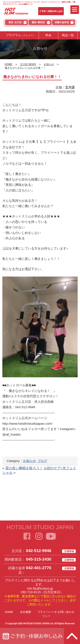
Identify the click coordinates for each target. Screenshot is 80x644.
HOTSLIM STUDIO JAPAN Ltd (38, 624)
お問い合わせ (66, 612)
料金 (48, 35)
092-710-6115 (31, 592)
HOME (9, 612)
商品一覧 (68, 35)
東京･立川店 (15, 22)
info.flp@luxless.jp (40, 588)
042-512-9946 (39, 551)
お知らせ (29, 461)
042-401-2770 (39, 568)
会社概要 (26, 612)
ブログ (42, 461)
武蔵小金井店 (62, 22)
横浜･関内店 (38, 22)
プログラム (20, 35)
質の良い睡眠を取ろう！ (24, 468)
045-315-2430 (39, 559)
